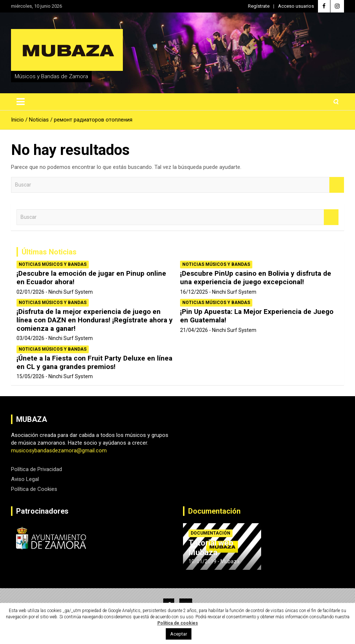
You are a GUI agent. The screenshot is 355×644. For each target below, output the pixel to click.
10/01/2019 (202, 561)
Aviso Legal (25, 479)
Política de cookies (178, 623)
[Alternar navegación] (21, 102)
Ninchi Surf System (71, 292)
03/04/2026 (30, 338)
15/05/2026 (30, 376)
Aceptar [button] (179, 634)
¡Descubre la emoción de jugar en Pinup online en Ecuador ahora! (91, 278)
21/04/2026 (194, 330)
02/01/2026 (30, 292)
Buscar (337, 185)
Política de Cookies (34, 489)
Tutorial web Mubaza (211, 548)
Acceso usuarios (296, 6)
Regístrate (259, 6)
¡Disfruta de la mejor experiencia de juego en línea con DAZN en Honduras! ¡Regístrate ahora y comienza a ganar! (95, 320)
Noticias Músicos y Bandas (53, 264)
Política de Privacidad (36, 469)
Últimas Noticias (49, 252)
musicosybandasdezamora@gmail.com (59, 451)
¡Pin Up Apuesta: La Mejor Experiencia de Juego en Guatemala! (257, 316)
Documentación (214, 511)
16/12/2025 (194, 292)
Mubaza (230, 561)
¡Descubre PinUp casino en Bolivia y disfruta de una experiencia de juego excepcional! (256, 278)
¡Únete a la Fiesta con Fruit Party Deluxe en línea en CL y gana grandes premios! (94, 362)
